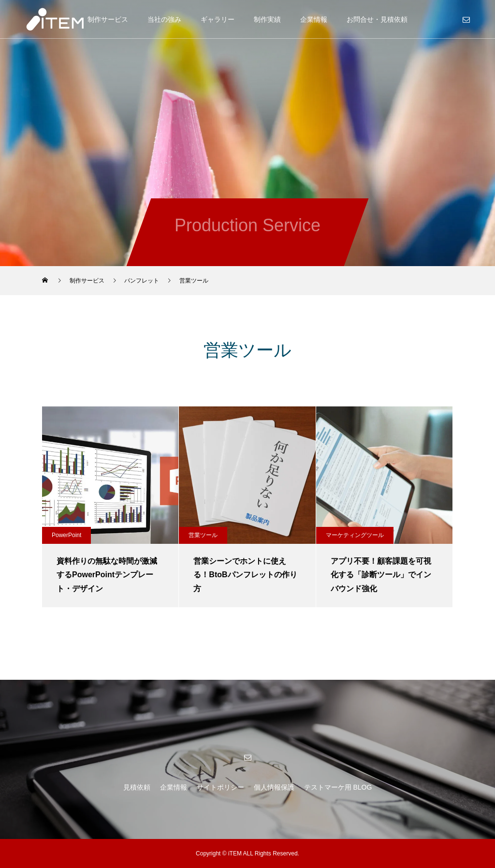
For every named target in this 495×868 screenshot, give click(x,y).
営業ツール (203, 535)
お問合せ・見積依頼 (377, 19)
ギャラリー (218, 19)
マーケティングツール (355, 535)
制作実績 (267, 19)
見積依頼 (137, 787)
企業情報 (314, 19)
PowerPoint (66, 535)
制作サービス (108, 19)
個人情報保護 (274, 787)
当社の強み (164, 19)
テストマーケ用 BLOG (338, 787)
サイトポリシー (220, 787)
